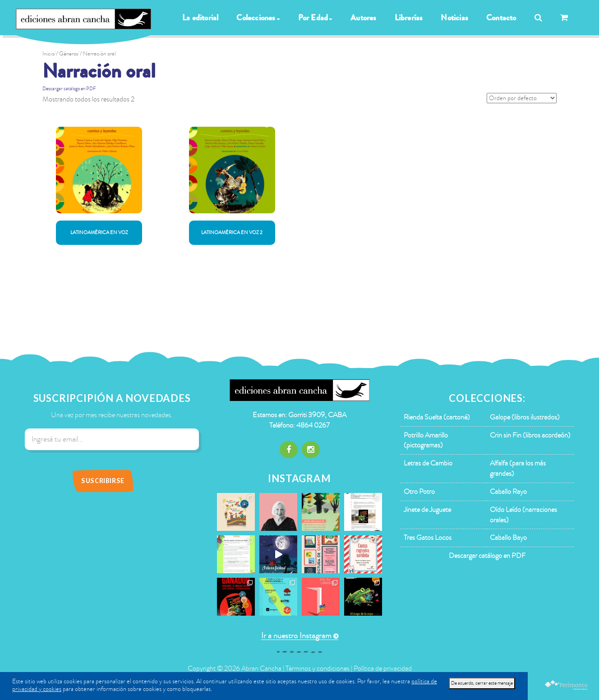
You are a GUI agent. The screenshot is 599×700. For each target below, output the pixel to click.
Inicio (48, 54)
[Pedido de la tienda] (522, 98)
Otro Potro (419, 492)
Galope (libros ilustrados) (525, 417)
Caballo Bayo (508, 538)
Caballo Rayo (508, 492)
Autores (363, 18)
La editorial (200, 18)
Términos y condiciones (318, 668)
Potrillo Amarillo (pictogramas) (426, 440)
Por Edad (316, 18)
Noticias (454, 18)
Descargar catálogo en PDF (69, 89)
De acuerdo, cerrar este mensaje (482, 683)
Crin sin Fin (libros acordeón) (530, 435)
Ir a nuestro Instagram (296, 636)
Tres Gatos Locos (428, 538)
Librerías (409, 18)
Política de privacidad (383, 668)
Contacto (501, 18)
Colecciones (258, 18)
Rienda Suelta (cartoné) (437, 417)
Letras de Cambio (428, 463)
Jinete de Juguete (427, 510)
